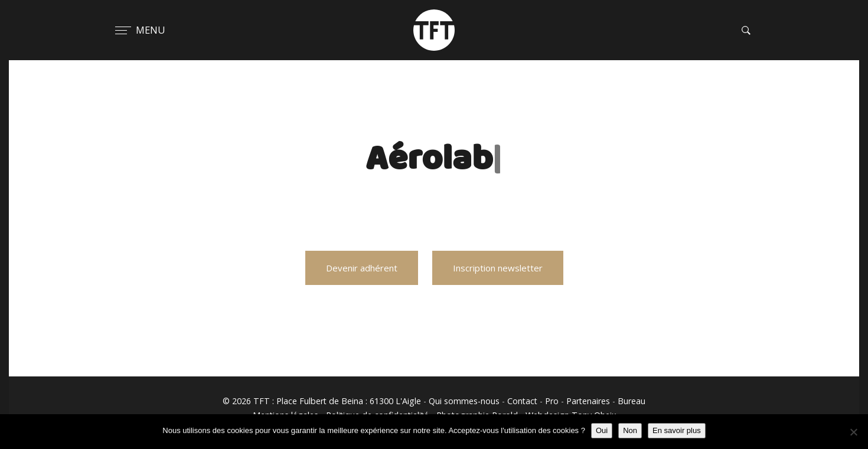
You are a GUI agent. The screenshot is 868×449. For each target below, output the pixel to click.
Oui (602, 430)
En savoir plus (677, 430)
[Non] (853, 432)
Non (630, 430)
